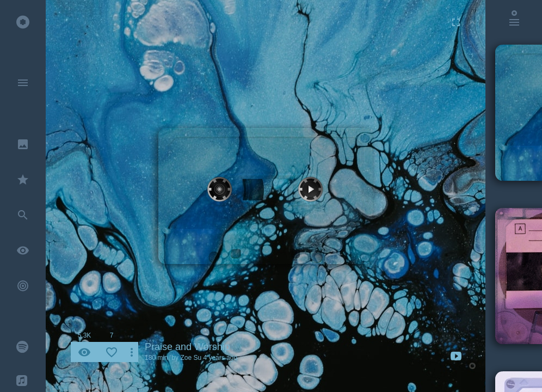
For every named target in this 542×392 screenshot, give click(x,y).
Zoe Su (191, 358)
